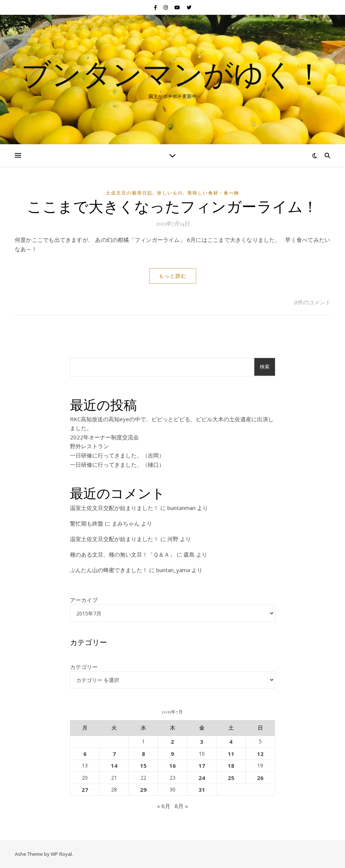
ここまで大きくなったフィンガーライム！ (172, 206)
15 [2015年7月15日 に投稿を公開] (143, 766)
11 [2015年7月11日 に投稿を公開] (231, 754)
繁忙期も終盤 (87, 523)
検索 (265, 367)
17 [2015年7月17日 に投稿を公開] (202, 766)
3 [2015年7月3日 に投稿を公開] (202, 742)
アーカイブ (84, 600)
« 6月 (164, 806)
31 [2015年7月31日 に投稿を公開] (202, 790)
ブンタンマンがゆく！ (172, 73)
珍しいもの (170, 193)
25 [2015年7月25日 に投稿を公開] (231, 778)
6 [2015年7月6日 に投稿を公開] (85, 754)
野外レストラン (89, 446)
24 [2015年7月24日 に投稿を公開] (202, 778)
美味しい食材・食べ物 (213, 193)
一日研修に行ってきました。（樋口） (117, 465)
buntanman (181, 508)
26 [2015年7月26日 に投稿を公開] (260, 778)
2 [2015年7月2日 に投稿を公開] (172, 742)
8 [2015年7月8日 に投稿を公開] (143, 754)
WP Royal (61, 854)
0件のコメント (312, 302)
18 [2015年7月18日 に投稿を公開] (231, 766)
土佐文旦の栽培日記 (129, 193)
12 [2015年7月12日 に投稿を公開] (260, 754)
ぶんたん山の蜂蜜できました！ (109, 570)
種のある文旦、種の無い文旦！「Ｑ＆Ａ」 (123, 554)
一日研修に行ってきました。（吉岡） (117, 455)
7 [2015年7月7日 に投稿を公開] (114, 754)
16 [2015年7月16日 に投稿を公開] (172, 766)
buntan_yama (173, 570)
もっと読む (173, 276)
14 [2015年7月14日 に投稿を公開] (114, 766)
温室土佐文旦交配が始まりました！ (114, 508)
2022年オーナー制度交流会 (104, 437)
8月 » (181, 806)
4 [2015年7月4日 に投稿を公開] (231, 742)
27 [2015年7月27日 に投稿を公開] (85, 790)
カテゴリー (84, 667)
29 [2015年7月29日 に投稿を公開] (143, 790)
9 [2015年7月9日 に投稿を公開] (172, 754)
